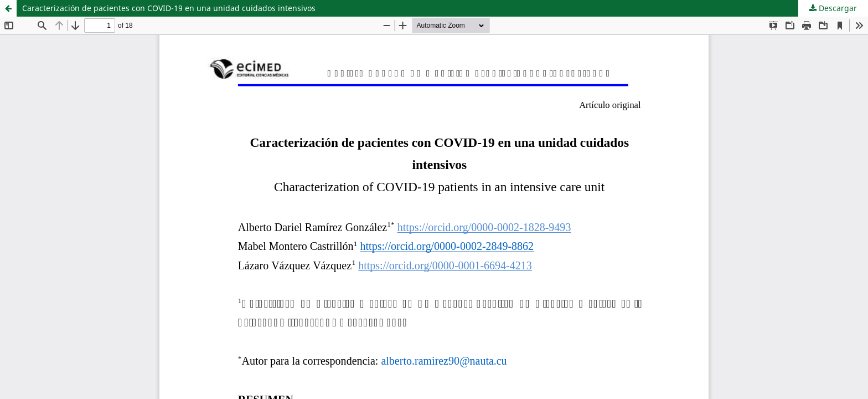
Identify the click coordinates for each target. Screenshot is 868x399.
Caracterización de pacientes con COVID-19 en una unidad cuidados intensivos (169, 8)
